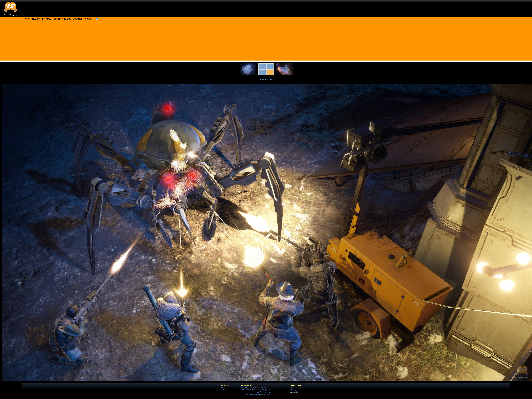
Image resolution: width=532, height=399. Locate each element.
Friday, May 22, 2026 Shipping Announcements (254, 388)
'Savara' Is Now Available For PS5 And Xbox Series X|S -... (257, 393)
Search (89, 19)
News (222, 388)
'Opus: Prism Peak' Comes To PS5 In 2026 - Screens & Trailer (258, 389)
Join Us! (292, 389)
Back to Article (266, 79)
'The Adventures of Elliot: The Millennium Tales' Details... (256, 395)
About (291, 388)
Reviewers (223, 391)
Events (68, 19)
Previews (47, 19)
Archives (223, 389)
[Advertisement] (266, 41)
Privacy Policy (293, 391)
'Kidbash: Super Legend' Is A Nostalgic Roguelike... (255, 391)
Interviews (58, 19)
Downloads (78, 19)
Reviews (36, 19)
